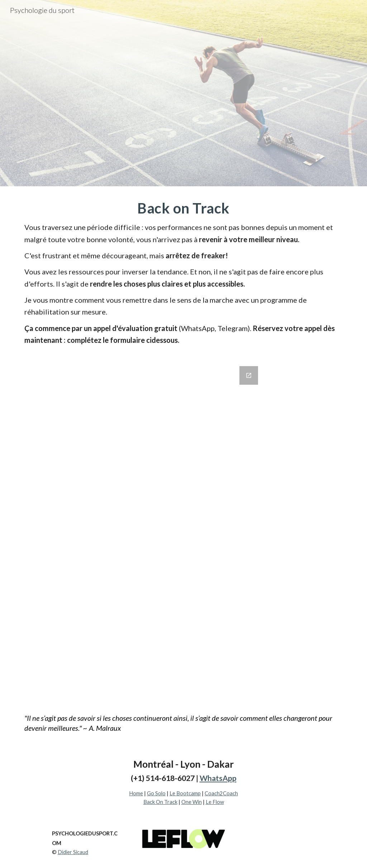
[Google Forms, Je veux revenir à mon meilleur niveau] (184, 530)
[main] (184, 272)
